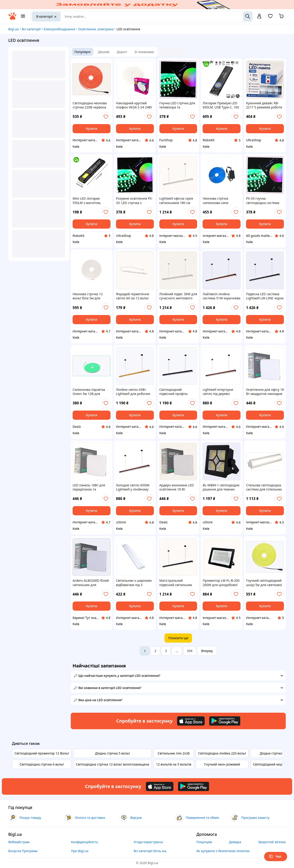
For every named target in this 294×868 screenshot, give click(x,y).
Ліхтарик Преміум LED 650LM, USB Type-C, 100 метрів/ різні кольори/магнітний (221, 105)
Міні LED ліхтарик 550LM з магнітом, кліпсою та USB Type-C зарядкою (90, 201)
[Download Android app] (225, 721)
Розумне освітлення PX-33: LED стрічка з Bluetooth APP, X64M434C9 (134, 201)
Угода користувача (148, 842)
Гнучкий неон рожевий (222, 764)
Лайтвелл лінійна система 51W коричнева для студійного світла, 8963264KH (221, 296)
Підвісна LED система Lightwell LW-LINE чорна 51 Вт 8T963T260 (265, 296)
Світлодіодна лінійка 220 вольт (222, 753)
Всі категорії (31, 29)
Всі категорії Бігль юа (150, 851)
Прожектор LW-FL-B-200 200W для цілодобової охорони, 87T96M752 (221, 583)
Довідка (235, 842)
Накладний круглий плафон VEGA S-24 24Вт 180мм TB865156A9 (134, 105)
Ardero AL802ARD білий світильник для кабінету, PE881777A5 (91, 583)
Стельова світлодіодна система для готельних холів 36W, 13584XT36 (264, 487)
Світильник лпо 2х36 (174, 753)
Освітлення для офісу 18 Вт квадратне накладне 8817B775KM (265, 392)
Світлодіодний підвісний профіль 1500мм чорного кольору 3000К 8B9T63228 (174, 392)
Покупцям (204, 842)
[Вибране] (270, 18)
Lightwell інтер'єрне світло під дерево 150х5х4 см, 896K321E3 (220, 392)
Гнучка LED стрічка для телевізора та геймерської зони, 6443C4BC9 (177, 105)
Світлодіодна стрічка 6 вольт (42, 764)
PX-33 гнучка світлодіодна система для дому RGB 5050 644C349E (263, 201)
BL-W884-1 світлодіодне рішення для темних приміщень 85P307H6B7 (221, 487)
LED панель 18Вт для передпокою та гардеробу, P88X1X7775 (91, 487)
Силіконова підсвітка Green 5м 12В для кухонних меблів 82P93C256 (89, 392)
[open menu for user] (259, 17)
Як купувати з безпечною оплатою (223, 851)
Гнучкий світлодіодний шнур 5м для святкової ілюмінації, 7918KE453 (264, 583)
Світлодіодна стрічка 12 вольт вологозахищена (112, 764)
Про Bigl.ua (80, 851)
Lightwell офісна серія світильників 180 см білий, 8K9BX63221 (176, 201)
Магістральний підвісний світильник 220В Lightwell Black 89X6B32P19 (176, 583)
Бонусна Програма (23, 851)
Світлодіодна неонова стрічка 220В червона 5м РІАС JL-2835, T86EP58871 (90, 105)
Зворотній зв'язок (272, 842)
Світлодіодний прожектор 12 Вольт (42, 753)
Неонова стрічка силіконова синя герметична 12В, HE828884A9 (216, 201)
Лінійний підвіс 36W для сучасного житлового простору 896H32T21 (178, 296)
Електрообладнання (59, 29)
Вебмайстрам (19, 842)
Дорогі (122, 52)
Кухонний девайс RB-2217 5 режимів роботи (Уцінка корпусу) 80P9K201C (264, 105)
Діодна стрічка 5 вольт (113, 753)
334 (190, 651)
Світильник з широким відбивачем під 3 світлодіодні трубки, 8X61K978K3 (134, 583)
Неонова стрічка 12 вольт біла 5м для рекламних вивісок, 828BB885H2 (88, 296)
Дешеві (104, 52)
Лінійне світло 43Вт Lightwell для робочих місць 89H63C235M (133, 392)
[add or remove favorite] (106, 117)
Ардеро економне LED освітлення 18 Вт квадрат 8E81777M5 (177, 487)
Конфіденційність (85, 842)
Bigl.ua (13, 29)
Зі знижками (144, 52)
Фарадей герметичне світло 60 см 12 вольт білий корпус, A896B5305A (133, 296)
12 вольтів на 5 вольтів (174, 764)
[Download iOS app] (191, 721)
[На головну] (12, 18)
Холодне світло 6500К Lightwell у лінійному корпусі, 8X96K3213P (133, 487)
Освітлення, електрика (96, 29)
